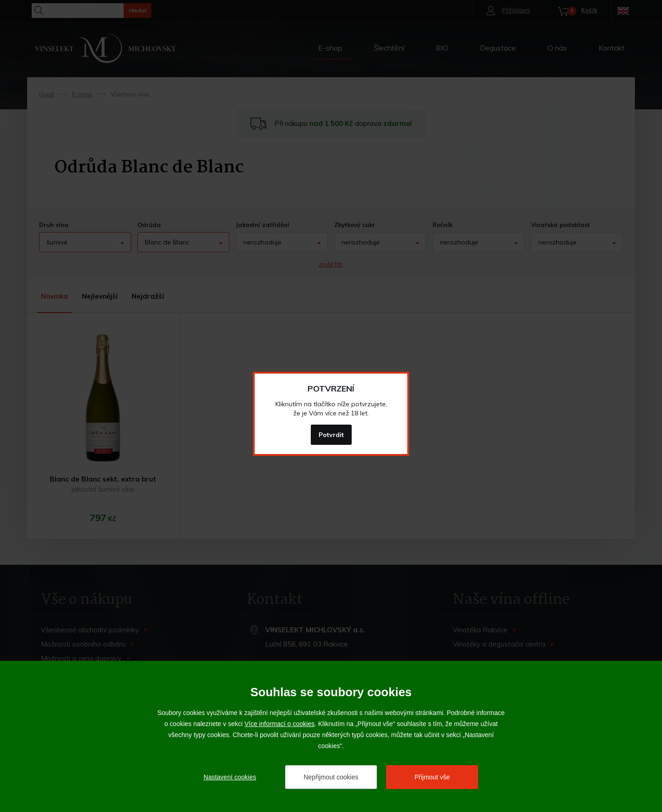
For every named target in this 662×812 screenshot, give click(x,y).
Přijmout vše (432, 777)
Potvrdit (331, 435)
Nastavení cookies (230, 777)
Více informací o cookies (280, 724)
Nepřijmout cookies (331, 777)
